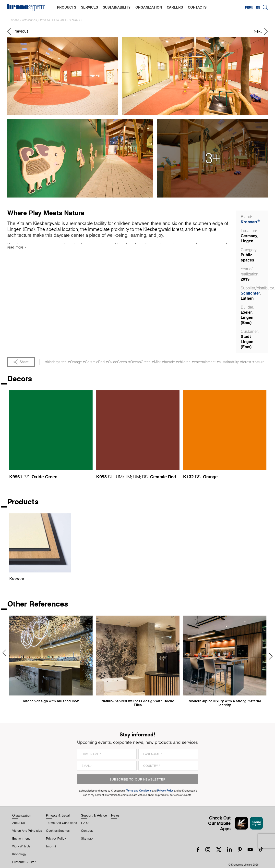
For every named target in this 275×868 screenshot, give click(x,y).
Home (15, 20)
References (30, 20)
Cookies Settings (58, 831)
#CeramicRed (94, 362)
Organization (22, 815)
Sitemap (87, 839)
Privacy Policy (56, 839)
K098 (102, 477)
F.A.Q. (85, 823)
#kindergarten (56, 362)
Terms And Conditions (61, 823)
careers (175, 7)
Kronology (19, 854)
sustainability (117, 7)
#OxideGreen (116, 362)
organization (149, 7)
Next (269, 656)
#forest (245, 362)
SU (111, 477)
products (67, 7)
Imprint (51, 846)
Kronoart (250, 222)
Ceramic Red (163, 477)
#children (183, 362)
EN (258, 7)
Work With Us (21, 846)
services (90, 7)
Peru (249, 7)
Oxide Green (44, 477)
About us (18, 823)
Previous (6, 653)
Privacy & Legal (58, 815)
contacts (197, 7)
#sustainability (228, 362)
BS (26, 477)
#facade (168, 362)
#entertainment (204, 362)
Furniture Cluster (24, 862)
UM (119, 477)
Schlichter (250, 293)
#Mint (156, 362)
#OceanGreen (139, 362)
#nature (258, 362)
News (115, 815)
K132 (188, 477)
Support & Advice (94, 815)
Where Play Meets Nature (62, 20)
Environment (21, 839)
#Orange (75, 362)
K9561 (16, 477)
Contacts (87, 831)
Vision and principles (27, 831)
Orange (210, 477)
